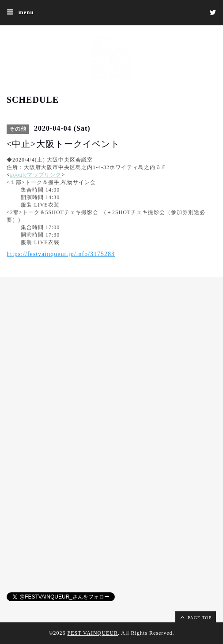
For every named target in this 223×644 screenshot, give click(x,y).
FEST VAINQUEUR (93, 633)
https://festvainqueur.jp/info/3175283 (61, 254)
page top (195, 617)
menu (20, 12)
